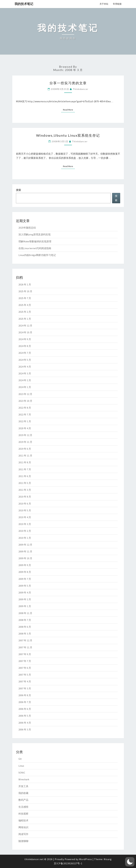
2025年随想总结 (27, 228)
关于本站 (104, 4)
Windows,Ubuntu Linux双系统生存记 (68, 135)
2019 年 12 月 (25, 435)
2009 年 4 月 (25, 593)
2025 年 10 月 (25, 291)
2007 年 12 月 (25, 640)
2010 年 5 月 (25, 510)
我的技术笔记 (24, 4)
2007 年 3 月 (25, 688)
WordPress (86, 859)
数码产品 (23, 800)
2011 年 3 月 (25, 490)
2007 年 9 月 (25, 654)
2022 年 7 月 (25, 414)
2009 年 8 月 (25, 572)
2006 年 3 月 (25, 729)
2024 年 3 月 (25, 373)
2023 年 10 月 (25, 401)
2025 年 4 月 (25, 305)
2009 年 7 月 (25, 579)
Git (20, 759)
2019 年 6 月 (25, 449)
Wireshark (24, 779)
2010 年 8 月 (25, 497)
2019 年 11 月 (25, 442)
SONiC (22, 773)
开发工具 (23, 786)
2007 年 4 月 (25, 681)
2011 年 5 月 (25, 483)
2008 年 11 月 (25, 613)
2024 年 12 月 (25, 326)
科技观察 (23, 814)
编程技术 (23, 820)
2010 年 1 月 (25, 538)
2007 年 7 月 (25, 661)
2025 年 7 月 (25, 298)
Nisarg (108, 859)
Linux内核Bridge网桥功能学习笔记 (37, 255)
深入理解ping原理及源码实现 (35, 234)
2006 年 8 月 (25, 695)
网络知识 (23, 827)
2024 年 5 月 (25, 360)
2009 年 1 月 (25, 606)
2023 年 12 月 (25, 394)
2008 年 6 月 (25, 627)
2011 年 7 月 (25, 469)
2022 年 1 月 (25, 421)
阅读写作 (23, 834)
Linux (21, 766)
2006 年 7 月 (25, 702)
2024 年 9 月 (25, 339)
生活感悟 (23, 807)
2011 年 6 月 (25, 476)
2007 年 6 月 (25, 668)
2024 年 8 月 (25, 346)
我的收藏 (23, 793)
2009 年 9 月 (25, 565)
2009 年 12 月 (25, 545)
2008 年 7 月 (25, 620)
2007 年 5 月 (25, 675)
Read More (69, 110)
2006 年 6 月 (25, 709)
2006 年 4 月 (25, 723)
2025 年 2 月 (25, 312)
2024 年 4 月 (25, 367)
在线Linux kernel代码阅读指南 (35, 248)
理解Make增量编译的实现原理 (35, 241)
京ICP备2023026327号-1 (68, 863)
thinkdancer (81, 89)
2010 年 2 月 (25, 531)
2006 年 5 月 (25, 716)
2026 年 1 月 (25, 284)
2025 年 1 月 (25, 319)
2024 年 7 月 (25, 353)
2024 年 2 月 (25, 380)
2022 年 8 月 (25, 408)
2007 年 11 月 (25, 647)
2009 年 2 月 (25, 599)
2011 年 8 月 (25, 462)
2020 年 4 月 (25, 428)
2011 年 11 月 (25, 456)
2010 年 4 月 (25, 517)
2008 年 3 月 (25, 634)
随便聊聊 (23, 841)
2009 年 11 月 (25, 551)
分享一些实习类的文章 (68, 83)
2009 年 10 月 (25, 558)
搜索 (18, 190)
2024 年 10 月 (25, 332)
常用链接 (117, 4)
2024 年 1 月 (25, 387)
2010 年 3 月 (25, 524)
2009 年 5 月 (25, 586)
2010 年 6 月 (25, 504)
